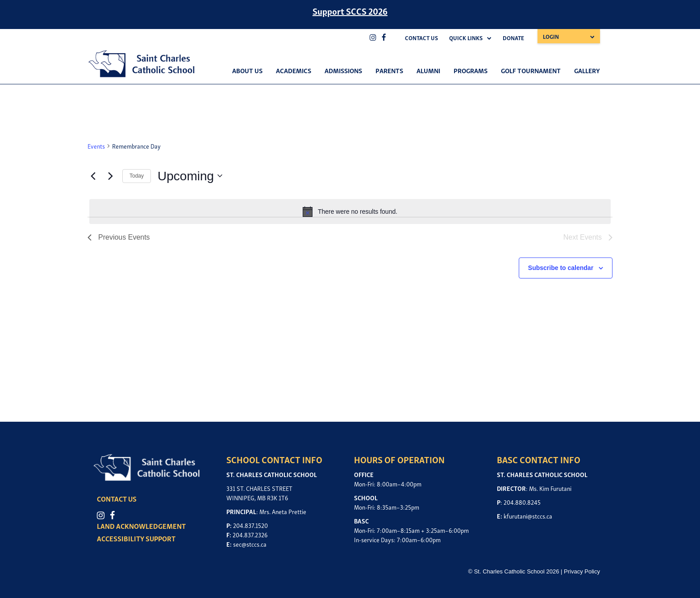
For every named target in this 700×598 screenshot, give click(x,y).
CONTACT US (118, 499)
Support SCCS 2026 (350, 11)
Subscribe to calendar (561, 268)
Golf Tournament (531, 70)
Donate (513, 38)
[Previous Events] (93, 176)
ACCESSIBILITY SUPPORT (137, 539)
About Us (247, 70)
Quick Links (466, 38)
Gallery (587, 70)
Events (96, 146)
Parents (389, 70)
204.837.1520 (250, 525)
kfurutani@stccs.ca (528, 516)
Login (551, 36)
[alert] (350, 212)
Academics (294, 70)
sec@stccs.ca (250, 544)
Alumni (428, 70)
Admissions (343, 70)
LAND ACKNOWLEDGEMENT (142, 526)
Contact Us (421, 38)
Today (137, 176)
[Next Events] (110, 176)
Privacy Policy (582, 571)
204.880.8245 (522, 502)
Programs (471, 70)
